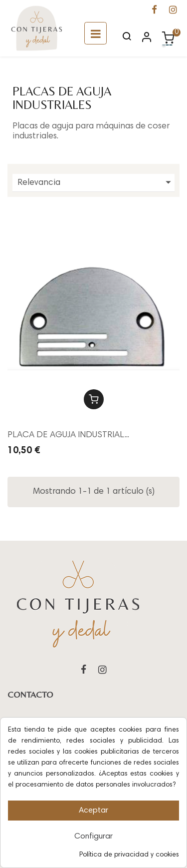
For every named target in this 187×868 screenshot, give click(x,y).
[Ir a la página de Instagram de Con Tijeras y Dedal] (173, 11)
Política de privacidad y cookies (129, 855)
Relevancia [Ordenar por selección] (96, 183)
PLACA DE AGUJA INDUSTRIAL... (68, 435)
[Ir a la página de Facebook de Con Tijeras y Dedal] (154, 11)
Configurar (93, 837)
